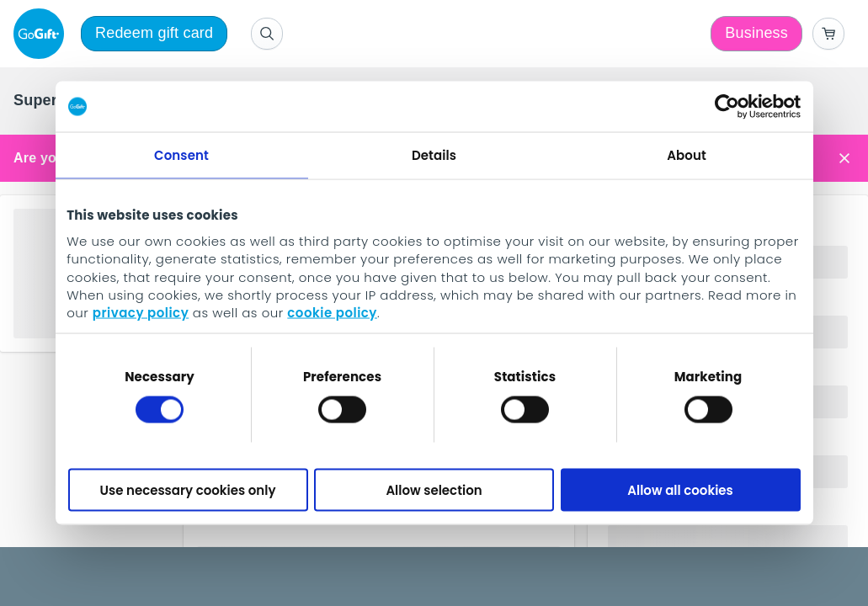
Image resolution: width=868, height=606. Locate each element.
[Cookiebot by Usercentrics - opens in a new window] (727, 107)
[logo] (42, 34)
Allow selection (434, 489)
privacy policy (141, 313)
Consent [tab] (181, 155)
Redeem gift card (154, 33)
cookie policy (332, 313)
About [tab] (687, 155)
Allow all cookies (680, 489)
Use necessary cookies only (188, 489)
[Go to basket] (828, 34)
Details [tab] (434, 155)
